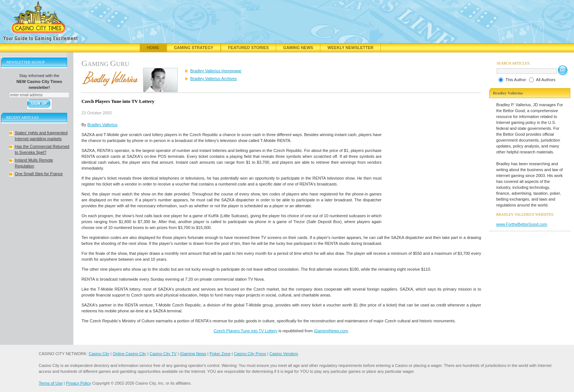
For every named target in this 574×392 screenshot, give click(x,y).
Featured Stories (248, 48)
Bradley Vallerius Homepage (216, 71)
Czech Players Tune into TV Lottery (245, 331)
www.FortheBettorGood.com (522, 224)
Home (153, 48)
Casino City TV (163, 354)
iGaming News (193, 354)
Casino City (99, 354)
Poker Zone (220, 354)
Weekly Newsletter (350, 48)
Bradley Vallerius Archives (213, 79)
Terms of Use (51, 383)
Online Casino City (130, 354)
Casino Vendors (284, 354)
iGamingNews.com (331, 331)
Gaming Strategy (194, 48)
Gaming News (298, 48)
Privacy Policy (79, 383)
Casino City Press (250, 354)
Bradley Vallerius (102, 125)
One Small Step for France (39, 174)
